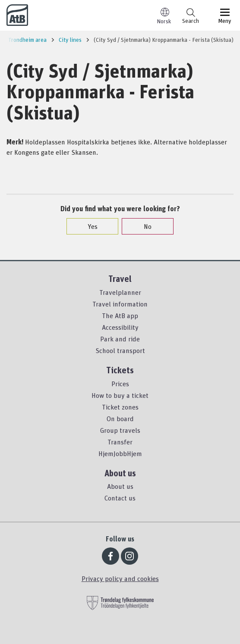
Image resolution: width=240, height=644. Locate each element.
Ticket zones (120, 407)
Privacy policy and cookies (120, 578)
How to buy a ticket (120, 395)
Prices (120, 384)
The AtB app (120, 316)
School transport (120, 350)
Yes (88, 226)
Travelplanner (120, 292)
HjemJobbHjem (120, 453)
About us (120, 486)
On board (120, 419)
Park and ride (120, 339)
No (143, 226)
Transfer (120, 442)
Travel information (120, 304)
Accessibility (120, 327)
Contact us (120, 498)
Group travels (120, 430)
